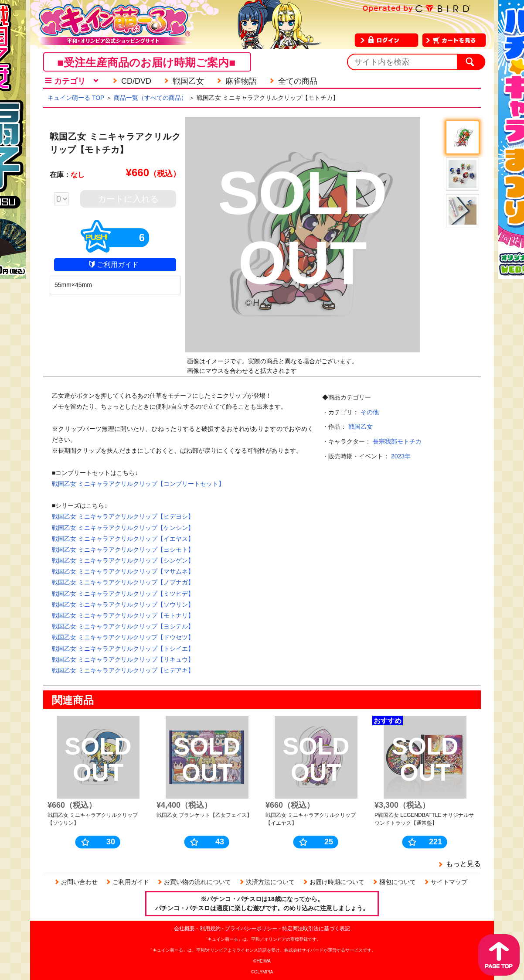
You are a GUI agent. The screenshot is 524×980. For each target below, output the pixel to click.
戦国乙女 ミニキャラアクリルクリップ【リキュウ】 (123, 659)
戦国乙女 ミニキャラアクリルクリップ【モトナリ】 (123, 615)
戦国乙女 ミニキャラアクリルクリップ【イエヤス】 (123, 539)
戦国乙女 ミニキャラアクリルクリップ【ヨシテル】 (123, 626)
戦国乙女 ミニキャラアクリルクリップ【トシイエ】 (123, 649)
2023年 (401, 456)
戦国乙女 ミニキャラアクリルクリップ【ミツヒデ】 (123, 594)
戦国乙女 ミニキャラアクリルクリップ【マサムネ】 (123, 571)
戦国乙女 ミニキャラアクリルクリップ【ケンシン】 (123, 528)
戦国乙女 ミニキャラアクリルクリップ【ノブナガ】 (123, 582)
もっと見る (463, 864)
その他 (370, 412)
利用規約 (210, 929)
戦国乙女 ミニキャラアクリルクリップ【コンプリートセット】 (138, 484)
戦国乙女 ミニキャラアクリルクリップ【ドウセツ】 (123, 637)
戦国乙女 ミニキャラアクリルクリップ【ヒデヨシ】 (123, 516)
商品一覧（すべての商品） (150, 98)
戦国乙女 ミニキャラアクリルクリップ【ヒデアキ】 (123, 670)
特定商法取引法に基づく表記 (316, 929)
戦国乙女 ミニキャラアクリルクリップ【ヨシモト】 (123, 550)
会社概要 (184, 929)
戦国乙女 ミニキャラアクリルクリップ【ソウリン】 (123, 604)
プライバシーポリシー (251, 929)
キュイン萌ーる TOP (76, 98)
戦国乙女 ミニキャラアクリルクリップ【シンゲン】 (123, 560)
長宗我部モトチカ (397, 441)
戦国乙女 (361, 427)
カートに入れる (128, 199)
